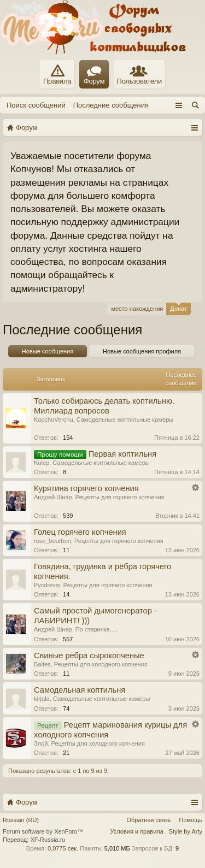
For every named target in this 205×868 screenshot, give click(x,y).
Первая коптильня (122, 454)
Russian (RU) (21, 820)
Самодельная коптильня (80, 690)
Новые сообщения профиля (142, 351)
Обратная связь (148, 820)
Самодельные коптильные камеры (125, 420)
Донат (178, 307)
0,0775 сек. (63, 848)
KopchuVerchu (54, 420)
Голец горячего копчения (80, 532)
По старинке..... (97, 629)
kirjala (42, 699)
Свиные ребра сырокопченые (89, 656)
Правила (57, 75)
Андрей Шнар (53, 497)
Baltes (42, 664)
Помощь (191, 820)
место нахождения (137, 309)
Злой (41, 743)
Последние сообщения (111, 105)
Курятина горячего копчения (86, 488)
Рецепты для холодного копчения (101, 664)
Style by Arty (186, 831)
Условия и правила (137, 831)
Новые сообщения (48, 351)
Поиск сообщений (36, 105)
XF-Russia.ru (48, 840)
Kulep (42, 463)
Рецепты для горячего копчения (120, 497)
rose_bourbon (52, 541)
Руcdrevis (47, 585)
